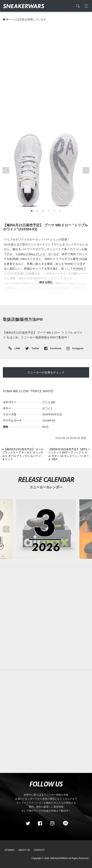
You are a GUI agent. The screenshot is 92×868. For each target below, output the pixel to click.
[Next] (69, 454)
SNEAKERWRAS (59, 858)
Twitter (33, 348)
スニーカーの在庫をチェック (46, 372)
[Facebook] (40, 823)
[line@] (64, 823)
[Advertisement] (46, 72)
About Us (24, 850)
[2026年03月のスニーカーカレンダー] (46, 529)
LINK (16, 349)
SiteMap (9, 850)
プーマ (46, 402)
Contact (39, 850)
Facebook (53, 348)
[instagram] (52, 823)
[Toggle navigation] (85, 6)
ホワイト (48, 408)
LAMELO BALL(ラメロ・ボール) (37, 254)
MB (53, 402)
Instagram (75, 348)
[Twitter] (28, 823)
